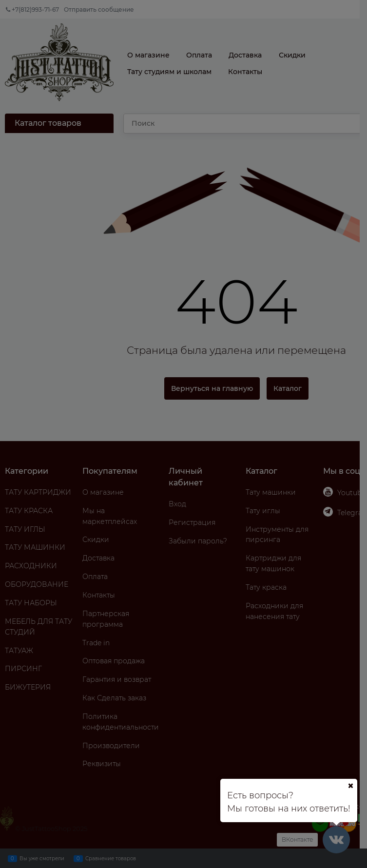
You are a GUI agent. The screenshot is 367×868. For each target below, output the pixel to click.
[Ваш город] (350, 786)
